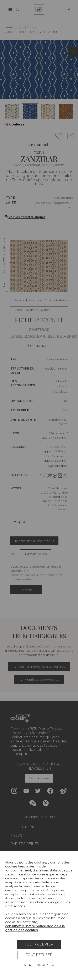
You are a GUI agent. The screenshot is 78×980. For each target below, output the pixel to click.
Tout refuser (39, 955)
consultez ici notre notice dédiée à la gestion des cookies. (35, 928)
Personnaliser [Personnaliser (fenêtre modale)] (39, 965)
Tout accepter (39, 944)
